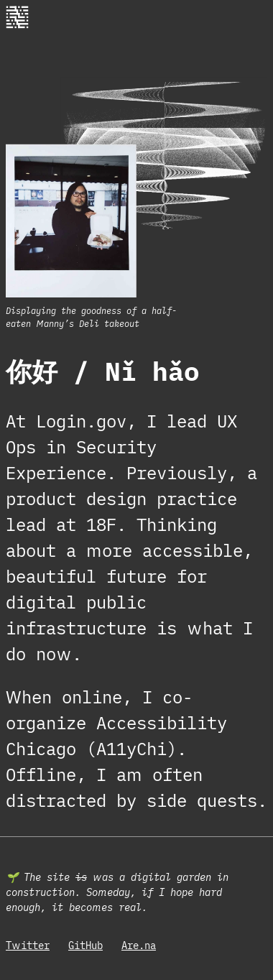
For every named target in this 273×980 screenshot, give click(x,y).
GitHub (85, 946)
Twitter (28, 946)
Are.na (139, 946)
